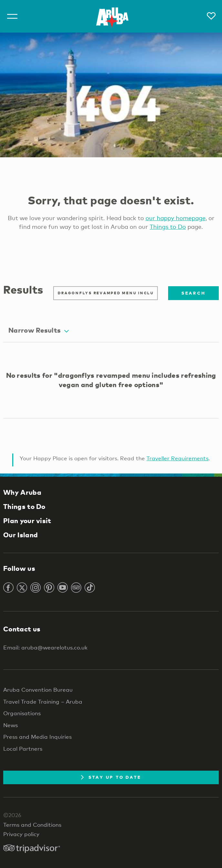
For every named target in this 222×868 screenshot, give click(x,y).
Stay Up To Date (111, 777)
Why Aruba (22, 492)
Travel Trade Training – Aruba (43, 702)
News (10, 725)
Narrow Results (39, 330)
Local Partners (23, 749)
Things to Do (168, 227)
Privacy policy (21, 834)
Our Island (20, 535)
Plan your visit (27, 521)
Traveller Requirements (177, 458)
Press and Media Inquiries (37, 737)
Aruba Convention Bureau (38, 690)
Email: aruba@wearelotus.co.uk (45, 647)
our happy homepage (176, 218)
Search (194, 293)
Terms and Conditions (32, 825)
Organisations (22, 713)
